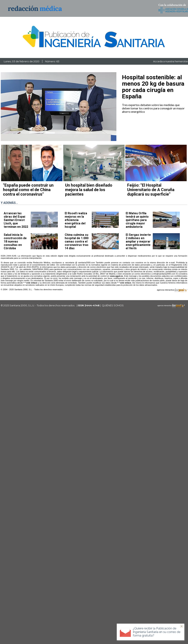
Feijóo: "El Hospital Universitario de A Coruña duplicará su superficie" (151, 190)
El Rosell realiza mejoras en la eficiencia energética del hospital (76, 220)
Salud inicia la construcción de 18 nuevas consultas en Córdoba (15, 241)
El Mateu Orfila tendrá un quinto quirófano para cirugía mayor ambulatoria (137, 220)
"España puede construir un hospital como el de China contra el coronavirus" (28, 190)
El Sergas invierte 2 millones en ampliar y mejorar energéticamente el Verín (138, 241)
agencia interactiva (172, 291)
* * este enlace (30, 283)
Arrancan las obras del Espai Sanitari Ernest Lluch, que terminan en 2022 (16, 220)
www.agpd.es (117, 276)
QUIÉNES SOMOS (113, 305)
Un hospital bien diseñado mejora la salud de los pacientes (89, 190)
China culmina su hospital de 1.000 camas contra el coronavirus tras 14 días (77, 241)
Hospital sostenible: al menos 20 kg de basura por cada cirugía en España (153, 87)
